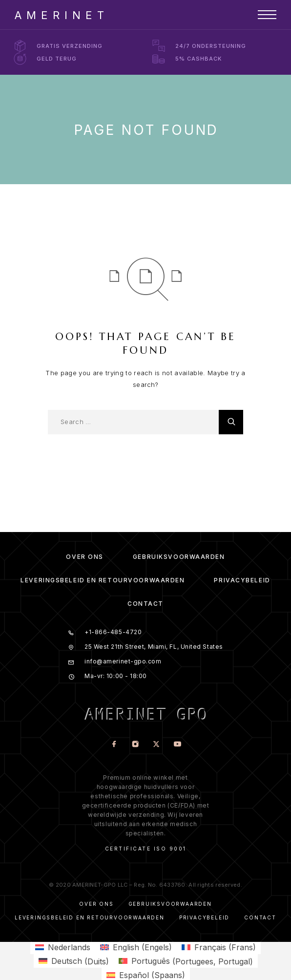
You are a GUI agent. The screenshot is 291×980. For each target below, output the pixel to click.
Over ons (84, 557)
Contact (145, 604)
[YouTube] (177, 745)
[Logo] (59, 15)
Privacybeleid (242, 580)
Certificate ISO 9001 (146, 849)
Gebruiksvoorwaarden (179, 557)
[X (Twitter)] (156, 745)
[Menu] (267, 15)
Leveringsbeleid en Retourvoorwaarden (103, 580)
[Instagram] (135, 745)
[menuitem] (63, 947)
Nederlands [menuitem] (69, 947)
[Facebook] (114, 745)
